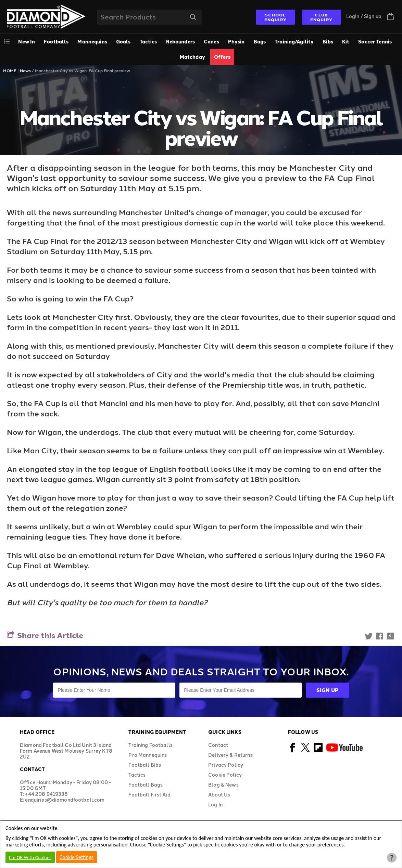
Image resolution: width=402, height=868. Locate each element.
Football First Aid (149, 795)
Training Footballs (150, 745)
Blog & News (223, 785)
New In (27, 42)
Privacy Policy (226, 765)
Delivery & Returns (230, 755)
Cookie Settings (77, 857)
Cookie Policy (225, 775)
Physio (236, 42)
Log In (215, 805)
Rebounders (180, 42)
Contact (218, 745)
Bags (260, 42)
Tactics (148, 42)
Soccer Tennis (375, 42)
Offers (222, 57)
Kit (346, 42)
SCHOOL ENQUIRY (275, 17)
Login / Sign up (364, 16)
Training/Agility (294, 42)
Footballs (56, 42)
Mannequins (92, 42)
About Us (219, 795)
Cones (211, 42)
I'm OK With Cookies (30, 857)
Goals (123, 42)
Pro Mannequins (148, 755)
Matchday (192, 57)
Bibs (328, 42)
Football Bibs (145, 765)
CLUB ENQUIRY (321, 17)
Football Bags (146, 785)
